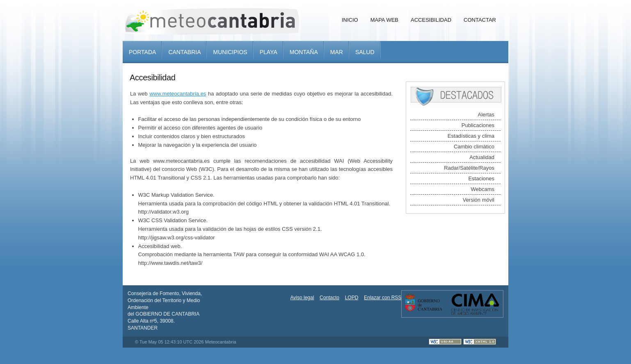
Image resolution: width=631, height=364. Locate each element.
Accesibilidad (431, 20)
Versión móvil (479, 200)
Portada (142, 52)
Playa (269, 52)
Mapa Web (384, 20)
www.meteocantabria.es (178, 94)
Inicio (350, 20)
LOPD (352, 298)
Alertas (486, 115)
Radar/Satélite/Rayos (469, 168)
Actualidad (482, 157)
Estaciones (481, 179)
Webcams (482, 189)
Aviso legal (302, 298)
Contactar (480, 20)
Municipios (230, 52)
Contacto (329, 298)
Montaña (304, 52)
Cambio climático (474, 147)
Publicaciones (478, 125)
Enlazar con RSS (383, 298)
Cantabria (184, 52)
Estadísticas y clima (471, 136)
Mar (337, 52)
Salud (365, 52)
